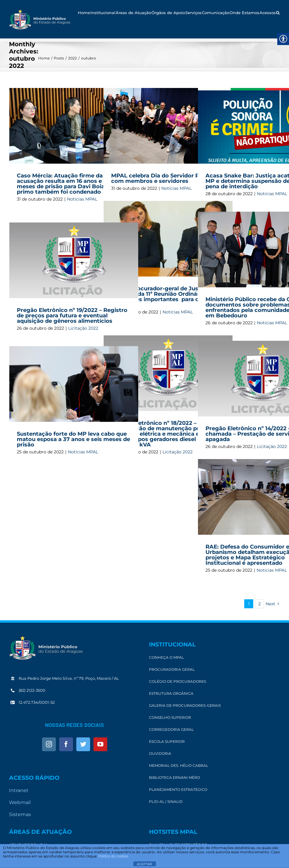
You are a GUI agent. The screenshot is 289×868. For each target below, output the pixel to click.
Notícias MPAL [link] (82, 199)
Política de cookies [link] (113, 856)
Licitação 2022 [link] (83, 328)
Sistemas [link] (20, 814)
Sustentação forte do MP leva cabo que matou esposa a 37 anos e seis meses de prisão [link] (73, 439)
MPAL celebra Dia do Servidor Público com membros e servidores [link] (164, 178)
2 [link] (260, 604)
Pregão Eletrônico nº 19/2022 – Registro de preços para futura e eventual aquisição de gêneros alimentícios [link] (72, 316)
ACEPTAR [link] (144, 864)
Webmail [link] (20, 802)
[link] (40, 19)
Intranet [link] (19, 790)
